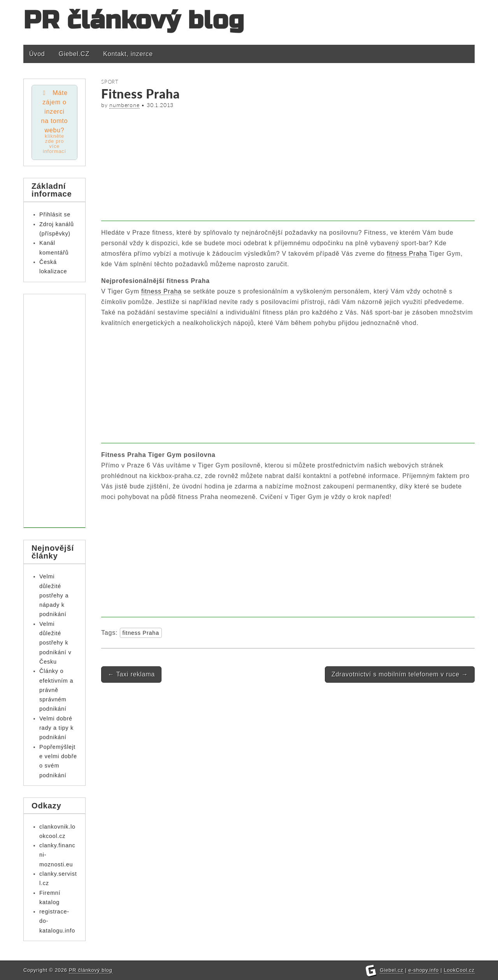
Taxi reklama (131, 674)
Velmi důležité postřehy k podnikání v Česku (55, 643)
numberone (124, 105)
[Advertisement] (288, 167)
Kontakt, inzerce (128, 54)
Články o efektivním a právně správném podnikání (56, 690)
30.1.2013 (160, 105)
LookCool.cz (459, 970)
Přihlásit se (55, 214)
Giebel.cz (392, 970)
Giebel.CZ (74, 54)
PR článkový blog (134, 20)
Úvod (37, 54)
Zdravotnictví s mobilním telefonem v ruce (400, 674)
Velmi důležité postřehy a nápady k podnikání (54, 595)
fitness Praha (407, 254)
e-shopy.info (424, 970)
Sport (110, 82)
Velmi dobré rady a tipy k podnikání (56, 728)
